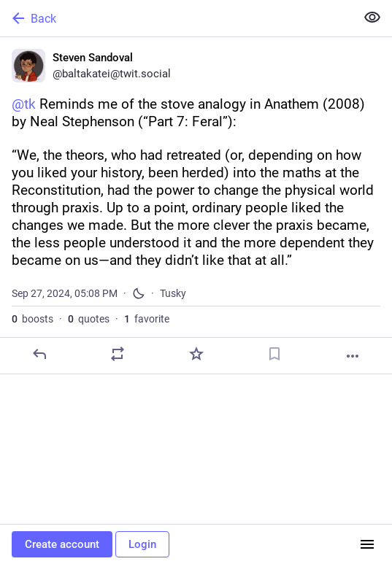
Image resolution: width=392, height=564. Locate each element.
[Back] (176, 18)
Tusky (173, 293)
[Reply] (39, 354)
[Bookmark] (274, 354)
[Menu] (367, 544)
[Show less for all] (372, 18)
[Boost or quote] (118, 354)
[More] (353, 356)
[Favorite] (196, 354)
